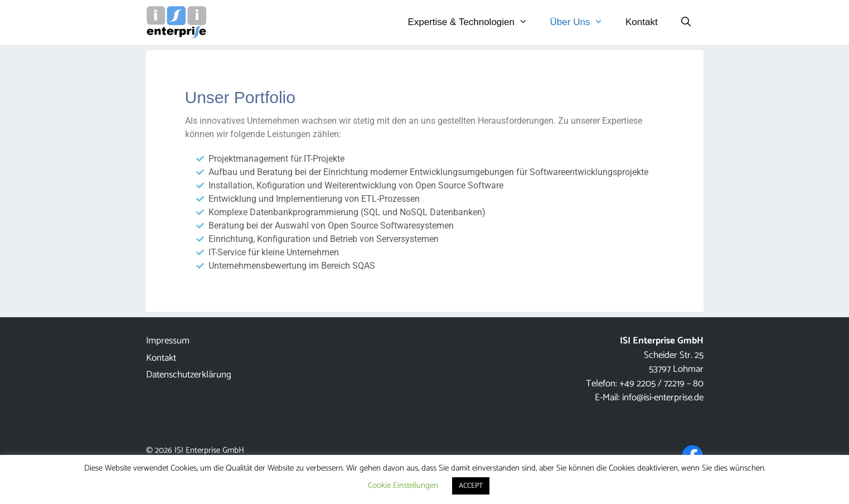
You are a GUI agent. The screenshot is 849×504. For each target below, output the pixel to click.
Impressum (168, 341)
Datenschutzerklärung (189, 375)
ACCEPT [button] (471, 486)
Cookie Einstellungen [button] (403, 485)
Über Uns (582, 22)
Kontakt (642, 22)
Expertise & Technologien (473, 22)
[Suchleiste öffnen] (686, 22)
